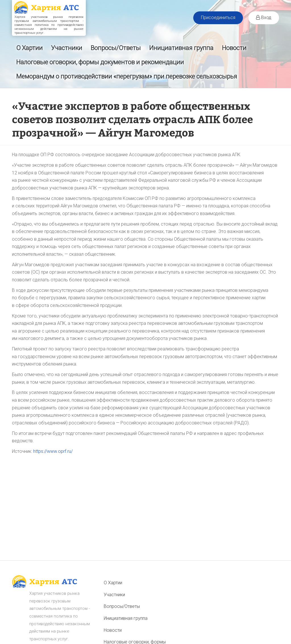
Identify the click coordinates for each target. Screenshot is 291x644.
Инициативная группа (181, 48)
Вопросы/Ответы (116, 48)
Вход (264, 17)
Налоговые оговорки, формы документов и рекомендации (100, 62)
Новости (234, 48)
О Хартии (29, 48)
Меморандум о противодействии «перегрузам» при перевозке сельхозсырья (127, 76)
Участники (67, 48)
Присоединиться (218, 17)
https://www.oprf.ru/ (53, 451)
